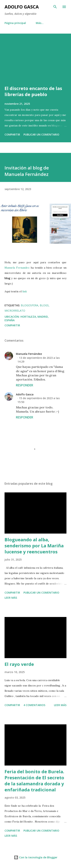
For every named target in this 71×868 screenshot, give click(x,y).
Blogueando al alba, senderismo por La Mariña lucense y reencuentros (34, 546)
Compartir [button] (12, 134)
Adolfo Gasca (22, 7)
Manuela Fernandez (17, 268)
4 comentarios (34, 705)
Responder (25, 385)
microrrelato (15, 311)
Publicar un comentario (41, 134)
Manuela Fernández (29, 354)
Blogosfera (30, 305)
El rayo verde (19, 664)
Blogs (44, 305)
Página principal (15, 23)
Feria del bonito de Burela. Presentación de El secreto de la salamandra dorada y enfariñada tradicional (34, 781)
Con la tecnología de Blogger (36, 857)
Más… (40, 23)
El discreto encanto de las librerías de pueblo (33, 91)
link (25, 291)
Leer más (11, 598)
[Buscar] (55, 7)
